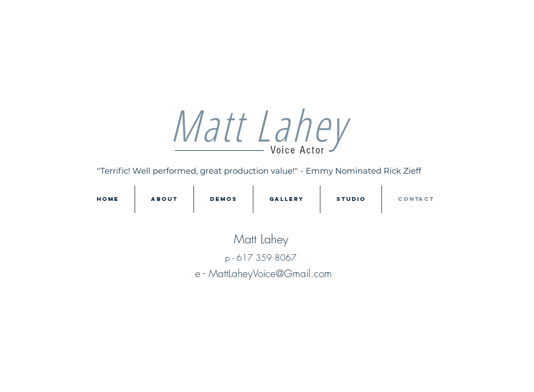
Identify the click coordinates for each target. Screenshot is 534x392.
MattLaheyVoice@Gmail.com (270, 273)
